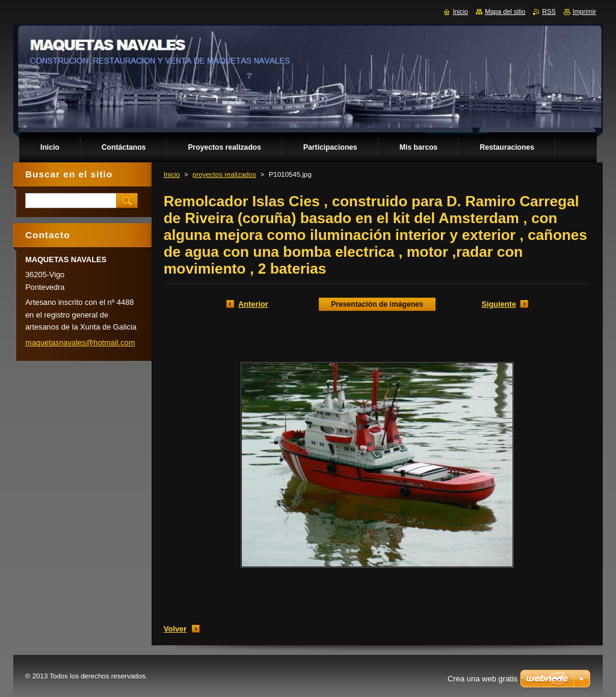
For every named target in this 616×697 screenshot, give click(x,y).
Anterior (253, 304)
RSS (549, 11)
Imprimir (584, 11)
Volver (175, 629)
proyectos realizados (224, 174)
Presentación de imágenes (377, 304)
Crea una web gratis (482, 679)
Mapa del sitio (505, 11)
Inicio (172, 174)
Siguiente (499, 304)
